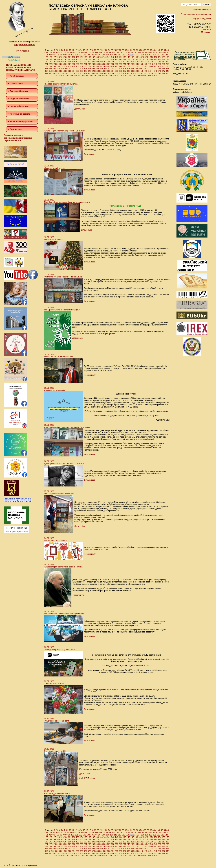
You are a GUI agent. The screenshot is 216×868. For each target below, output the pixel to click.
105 (92, 55)
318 (50, 71)
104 (88, 55)
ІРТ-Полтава (90, 778)
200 (89, 62)
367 (117, 73)
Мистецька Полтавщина (55, 540)
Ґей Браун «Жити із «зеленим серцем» (62, 310)
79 (137, 52)
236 (105, 64)
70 (112, 52)
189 (46, 62)
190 (50, 62)
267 (101, 66)
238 (113, 64)
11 (73, 50)
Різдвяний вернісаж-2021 (56, 751)
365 (109, 73)
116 (135, 55)
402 (138, 76)
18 (92, 50)
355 (70, 73)
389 (87, 76)
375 (148, 73)
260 (74, 66)
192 (58, 62)
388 (83, 76)
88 (163, 52)
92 (50, 55)
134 (82, 57)
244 (136, 64)
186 (160, 59)
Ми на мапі (206, 32)
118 (143, 55)
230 (82, 64)
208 (121, 62)
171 (101, 59)
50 (57, 52)
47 (48, 52)
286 (50, 69)
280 (152, 66)
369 (124, 73)
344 (152, 71)
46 (46, 52)
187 (163, 59)
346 (160, 71)
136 (89, 57)
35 (140, 50)
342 (144, 71)
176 (121, 59)
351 (54, 73)
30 (126, 50)
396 (115, 76)
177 (124, 59)
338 (128, 71)
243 (132, 64)
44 (165, 50)
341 (140, 71)
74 (123, 52)
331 (101, 71)
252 (167, 64)
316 (167, 69)
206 (113, 62)
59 (82, 52)
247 (148, 64)
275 (132, 66)
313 (156, 69)
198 (82, 62)
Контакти (207, 30)
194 (66, 62)
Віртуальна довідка (202, 19)
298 (97, 69)
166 (82, 59)
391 (95, 76)
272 (121, 66)
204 (105, 62)
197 (78, 62)
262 (82, 66)
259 (70, 66)
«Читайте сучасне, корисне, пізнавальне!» (64, 277)
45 (168, 50)
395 (111, 76)
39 (151, 50)
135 (85, 57)
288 (58, 69)
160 (58, 59)
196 (74, 62)
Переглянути (90, 375)
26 (115, 50)
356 (74, 73)
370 (128, 73)
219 (163, 62)
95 (58, 55)
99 (69, 55)
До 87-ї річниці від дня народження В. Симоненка (67, 427)
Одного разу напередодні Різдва (59, 494)
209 (124, 62)
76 (129, 52)
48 (51, 52)
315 (163, 69)
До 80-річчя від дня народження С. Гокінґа (64, 463)
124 (166, 55)
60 (85, 52)
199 (85, 62)
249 (156, 64)
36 (142, 50)
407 (158, 76)
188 (167, 59)
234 (97, 64)
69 (110, 52)
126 (50, 57)
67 (104, 52)
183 (148, 59)
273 (124, 66)
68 (107, 52)
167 (85, 59)
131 (70, 57)
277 (140, 66)
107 (100, 55)
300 (105, 69)
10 (70, 50)
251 (163, 64)
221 (46, 64)
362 (97, 73)
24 (109, 50)
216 (152, 62)
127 (54, 57)
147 (132, 57)
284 (167, 66)
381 (56, 76)
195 (70, 62)
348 (167, 71)
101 (77, 55)
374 (144, 73)
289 (62, 69)
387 (79, 76)
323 (70, 71)
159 (54, 59)
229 (78, 64)
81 (143, 52)
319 (54, 71)
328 (89, 71)
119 (147, 55)
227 (70, 64)
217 (156, 62)
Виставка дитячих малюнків (57, 793)
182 (144, 59)
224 (58, 64)
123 (162, 55)
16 (87, 50)
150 (144, 57)
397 (119, 76)
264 (89, 66)
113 (123, 55)
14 (81, 50)
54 (68, 52)
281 (156, 66)
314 (160, 69)
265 (93, 66)
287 (54, 69)
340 (136, 71)
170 (97, 59)
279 (148, 66)
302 (113, 69)
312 (152, 69)
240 (121, 64)
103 (84, 55)
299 (101, 69)
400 (130, 76)
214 (144, 62)
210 (128, 62)
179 (132, 59)
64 (96, 52)
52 (62, 52)
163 (70, 59)
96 (61, 55)
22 (104, 50)
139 (101, 57)
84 (151, 52)
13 (78, 50)
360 (89, 73)
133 (78, 57)
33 (134, 50)
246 (144, 64)
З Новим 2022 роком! (54, 684)
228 (74, 64)
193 (62, 62)
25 (112, 50)
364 (105, 73)
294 (82, 69)
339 (132, 71)
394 (107, 76)
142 (113, 57)
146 (128, 57)
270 (113, 66)
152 (152, 57)
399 (126, 76)
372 (136, 73)
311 (148, 69)
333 (109, 71)
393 (103, 76)
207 (117, 62)
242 (128, 64)
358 (82, 73)
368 (121, 73)
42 (159, 50)
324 (74, 71)
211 (132, 62)
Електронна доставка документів (196, 14)
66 (101, 52)
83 (149, 52)
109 (108, 55)
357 (78, 73)
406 (154, 76)
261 (78, 66)
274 (128, 66)
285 (46, 69)
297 (93, 69)
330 (97, 71)
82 (146, 52)
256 (58, 66)
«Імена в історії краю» (54, 168)
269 (109, 66)
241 (124, 64)
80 (140, 52)
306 (128, 69)
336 (121, 71)
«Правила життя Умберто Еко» (59, 357)
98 (66, 55)
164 (74, 59)
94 (55, 55)
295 (85, 69)
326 (82, 71)
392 (99, 76)
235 (101, 64)
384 (68, 76)
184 (152, 59)
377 (156, 73)
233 (93, 64)
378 (160, 73)
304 (121, 69)
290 (66, 69)
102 (80, 55)
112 (119, 55)
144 (121, 57)
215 (148, 62)
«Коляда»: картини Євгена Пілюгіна (61, 84)
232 (89, 64)
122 (158, 55)
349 (46, 73)
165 (78, 59)
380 (167, 73)
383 (64, 76)
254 (50, 66)
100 (73, 55)
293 (78, 69)
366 (113, 73)
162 (66, 59)
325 (78, 71)
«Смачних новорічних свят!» (57, 721)
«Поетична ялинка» (53, 239)
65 (98, 52)
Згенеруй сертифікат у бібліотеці (59, 649)
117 (139, 55)
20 (98, 50)
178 (128, 59)
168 (89, 59)
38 (148, 50)
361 (93, 73)
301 (109, 69)
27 (117, 50)
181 (140, 59)
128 (58, 57)
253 (46, 66)
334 (113, 71)
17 (90, 50)
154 (160, 57)
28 (120, 50)
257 (62, 66)
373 (140, 73)
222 (50, 64)
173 (109, 59)
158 (50, 59)
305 (124, 69)
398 (122, 76)
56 (73, 52)
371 (132, 73)
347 (163, 71)
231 (85, 64)
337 (124, 71)
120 (151, 55)
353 (62, 73)
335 (117, 71)
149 (140, 57)
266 (97, 66)
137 (93, 57)
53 (65, 52)
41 (156, 50)
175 (117, 59)
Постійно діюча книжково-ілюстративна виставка (67, 202)
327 (85, 71)
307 (132, 69)
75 (126, 52)
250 (160, 64)
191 (54, 62)
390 (91, 76)
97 (64, 55)
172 (105, 59)
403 (142, 76)
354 (66, 73)
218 (160, 62)
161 (62, 59)
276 (136, 66)
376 (152, 73)
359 (85, 73)
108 (104, 55)
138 (97, 57)
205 (109, 62)
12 (76, 50)
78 (135, 52)
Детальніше (80, 109)
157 (46, 59)
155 (163, 57)
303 (117, 69)
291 (70, 69)
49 (54, 52)
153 (156, 57)
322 (66, 71)
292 (74, 69)
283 (163, 66)
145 (124, 57)
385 (72, 76)
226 (66, 64)
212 (136, 62)
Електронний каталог (201, 10)
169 (93, 59)
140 (105, 57)
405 (150, 76)
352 (58, 73)
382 (60, 76)
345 (156, 71)
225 (62, 64)
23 (106, 50)
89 (165, 52)
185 (156, 59)
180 (136, 59)
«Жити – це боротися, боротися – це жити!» (65, 131)
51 (60, 52)
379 (163, 73)
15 (84, 50)
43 (162, 50)
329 (93, 71)
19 (95, 50)
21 (101, 50)
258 (66, 66)
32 (131, 50)
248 (152, 64)
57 (76, 52)
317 (46, 71)
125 (46, 57)
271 (117, 66)
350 (50, 73)
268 (105, 66)
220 (167, 62)
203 (101, 62)
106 (96, 55)
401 (134, 76)
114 (127, 55)
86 (157, 52)
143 (117, 57)
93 (53, 55)
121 (154, 55)
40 (154, 50)
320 (58, 71)
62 (90, 52)
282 (160, 66)
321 (62, 71)
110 (112, 55)
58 (79, 52)
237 (109, 64)
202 (97, 62)
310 (144, 69)
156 (167, 57)
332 (105, 71)
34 (137, 50)
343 (148, 71)
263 (85, 66)
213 (140, 62)
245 (140, 64)
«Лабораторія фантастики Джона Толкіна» (64, 567)
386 (76, 76)
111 (116, 55)
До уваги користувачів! (55, 390)
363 (101, 73)
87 (160, 52)
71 (115, 52)
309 (140, 69)
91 (47, 55)
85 (154, 52)
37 (145, 50)
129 (62, 57)
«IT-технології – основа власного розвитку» (64, 614)
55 (71, 52)
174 (113, 59)
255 (54, 66)
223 (54, 64)
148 (136, 57)
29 (123, 50)
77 (132, 52)
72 (118, 52)
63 (93, 52)
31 (128, 50)
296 (89, 69)
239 (117, 64)
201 (93, 62)
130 (66, 57)
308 (136, 69)
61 (87, 52)
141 (109, 57)
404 (146, 76)
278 (144, 66)
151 (148, 57)
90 (168, 52)
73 (121, 52)
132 (74, 57)
